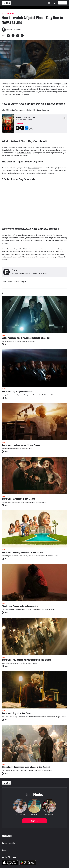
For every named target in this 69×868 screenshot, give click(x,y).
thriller (4, 282)
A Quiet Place (42, 84)
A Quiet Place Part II (24, 153)
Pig (3, 94)
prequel (17, 282)
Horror (10, 282)
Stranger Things (33, 168)
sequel (23, 282)
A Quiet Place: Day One (10, 110)
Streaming (20, 124)
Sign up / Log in (63, 3)
